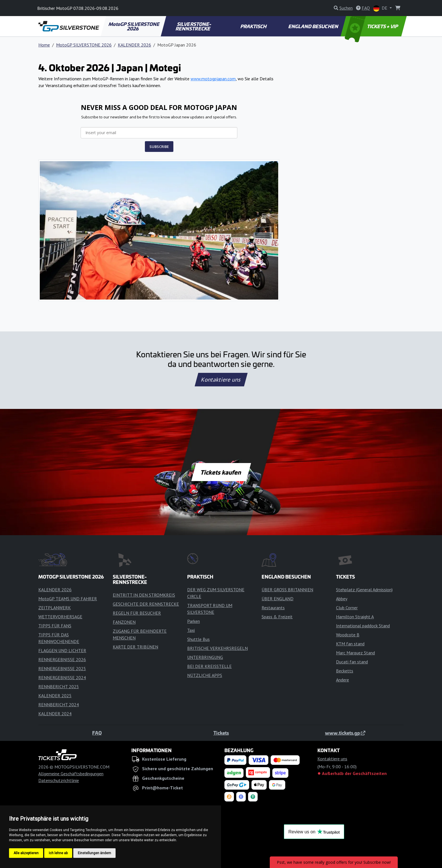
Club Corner (347, 608)
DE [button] (381, 8)
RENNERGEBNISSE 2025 (62, 668)
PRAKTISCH (254, 26)
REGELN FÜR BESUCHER (137, 613)
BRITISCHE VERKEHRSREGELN (217, 648)
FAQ (97, 733)
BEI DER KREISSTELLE (209, 666)
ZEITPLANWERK (55, 608)
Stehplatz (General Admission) (364, 590)
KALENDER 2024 (55, 714)
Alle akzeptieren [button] (26, 853)
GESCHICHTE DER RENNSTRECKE (146, 604)
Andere (342, 680)
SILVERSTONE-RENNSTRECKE (194, 26)
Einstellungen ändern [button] (94, 853)
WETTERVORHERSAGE (60, 617)
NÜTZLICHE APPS (205, 675)
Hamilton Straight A (355, 617)
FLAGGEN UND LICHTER (62, 650)
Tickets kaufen (221, 472)
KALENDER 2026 (134, 45)
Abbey (342, 599)
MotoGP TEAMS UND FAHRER (68, 599)
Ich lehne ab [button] (58, 853)
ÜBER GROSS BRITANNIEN (287, 590)
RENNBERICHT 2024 (59, 705)
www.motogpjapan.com (213, 79)
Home (44, 45)
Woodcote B (348, 635)
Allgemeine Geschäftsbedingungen (71, 774)
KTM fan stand (350, 644)
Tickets (221, 733)
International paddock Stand (363, 626)
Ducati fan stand (352, 662)
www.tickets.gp (345, 733)
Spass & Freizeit (277, 617)
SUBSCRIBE (159, 147)
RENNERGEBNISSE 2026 (62, 659)
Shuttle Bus (198, 639)
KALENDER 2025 (55, 696)
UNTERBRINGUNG (205, 657)
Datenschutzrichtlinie (59, 780)
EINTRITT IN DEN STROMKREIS (144, 595)
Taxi (191, 630)
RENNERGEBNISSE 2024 (62, 677)
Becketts (345, 671)
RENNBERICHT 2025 (59, 687)
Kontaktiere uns (221, 380)
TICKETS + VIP (372, 26)
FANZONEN (124, 622)
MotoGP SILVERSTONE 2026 (134, 26)
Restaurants (273, 608)
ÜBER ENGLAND (278, 599)
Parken (194, 621)
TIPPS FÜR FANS (55, 626)
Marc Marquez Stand (355, 653)
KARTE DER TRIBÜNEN (135, 647)
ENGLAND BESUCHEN (314, 26)
